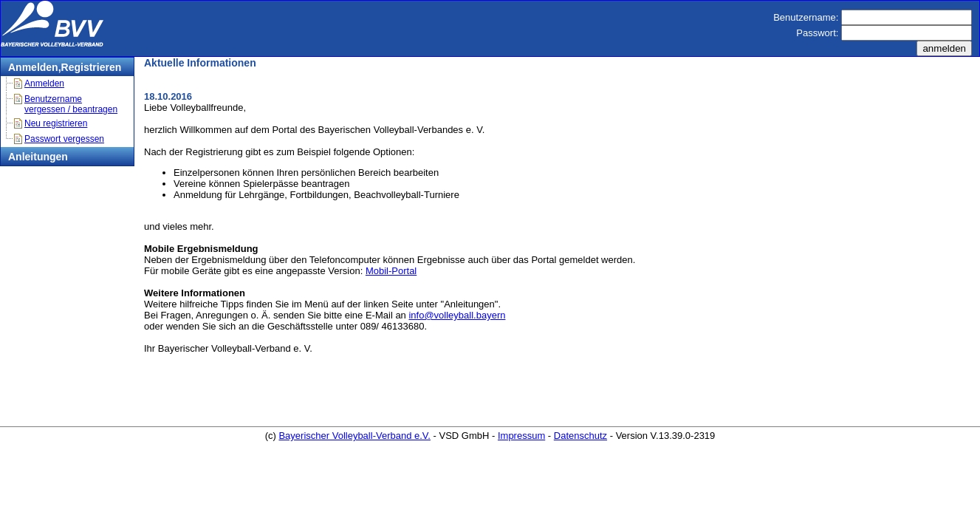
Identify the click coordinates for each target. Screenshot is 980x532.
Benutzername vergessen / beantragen (71, 104)
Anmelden (44, 83)
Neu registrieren (56, 123)
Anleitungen (38, 157)
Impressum (521, 436)
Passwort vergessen (64, 139)
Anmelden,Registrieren (65, 67)
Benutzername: (806, 17)
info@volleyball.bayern (457, 315)
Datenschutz (580, 436)
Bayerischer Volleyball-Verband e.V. (354, 436)
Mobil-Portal (391, 271)
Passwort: (817, 33)
